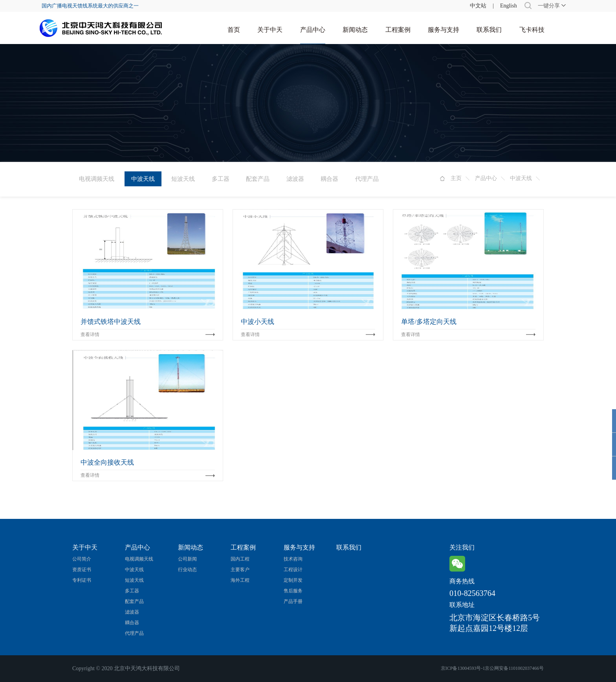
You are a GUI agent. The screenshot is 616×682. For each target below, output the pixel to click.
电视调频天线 (97, 179)
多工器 (221, 179)
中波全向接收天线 (107, 462)
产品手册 (293, 601)
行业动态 (187, 570)
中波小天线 (258, 322)
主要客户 (240, 570)
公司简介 (82, 559)
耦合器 (329, 179)
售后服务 (293, 591)
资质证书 (82, 570)
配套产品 (258, 179)
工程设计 (293, 570)
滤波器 (295, 179)
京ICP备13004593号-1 (463, 668)
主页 (456, 178)
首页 (234, 30)
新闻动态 (355, 30)
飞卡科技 (532, 30)
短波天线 (183, 179)
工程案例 (398, 30)
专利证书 (82, 580)
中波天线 (521, 178)
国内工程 (240, 559)
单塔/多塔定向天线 (429, 322)
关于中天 (270, 30)
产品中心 (313, 30)
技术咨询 (293, 559)
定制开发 (293, 580)
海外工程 (240, 580)
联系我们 (489, 30)
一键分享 (549, 6)
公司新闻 (187, 559)
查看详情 (90, 335)
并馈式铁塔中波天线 (111, 322)
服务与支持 (444, 30)
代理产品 (367, 179)
